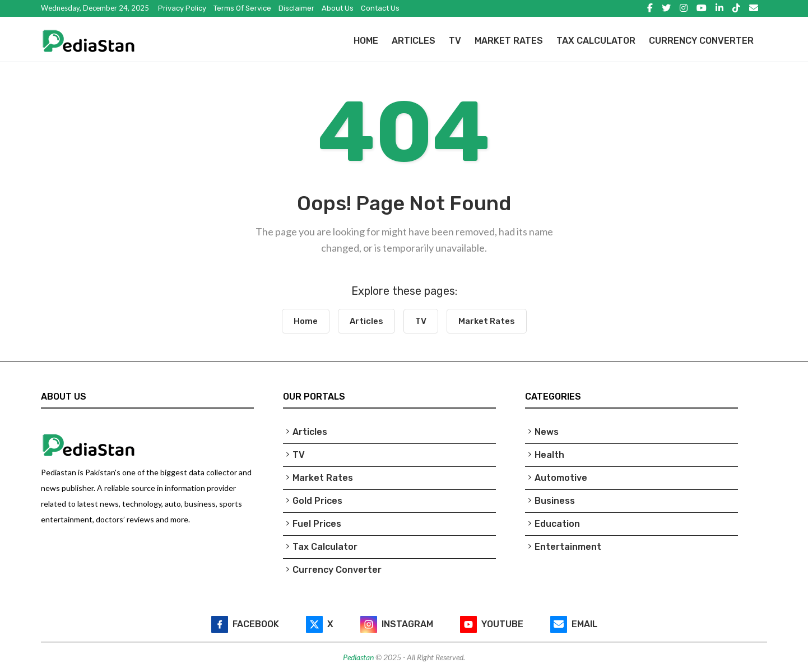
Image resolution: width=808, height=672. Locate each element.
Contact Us (380, 8)
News (547, 432)
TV (455, 41)
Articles (414, 41)
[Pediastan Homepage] (162, 41)
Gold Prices (317, 501)
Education (557, 524)
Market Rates (509, 41)
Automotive (561, 478)
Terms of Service (242, 8)
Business (555, 501)
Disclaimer (296, 8)
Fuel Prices (317, 524)
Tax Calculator (596, 41)
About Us (338, 8)
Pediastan (359, 657)
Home (366, 41)
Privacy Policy (182, 8)
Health (549, 455)
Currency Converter (701, 41)
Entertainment (568, 547)
